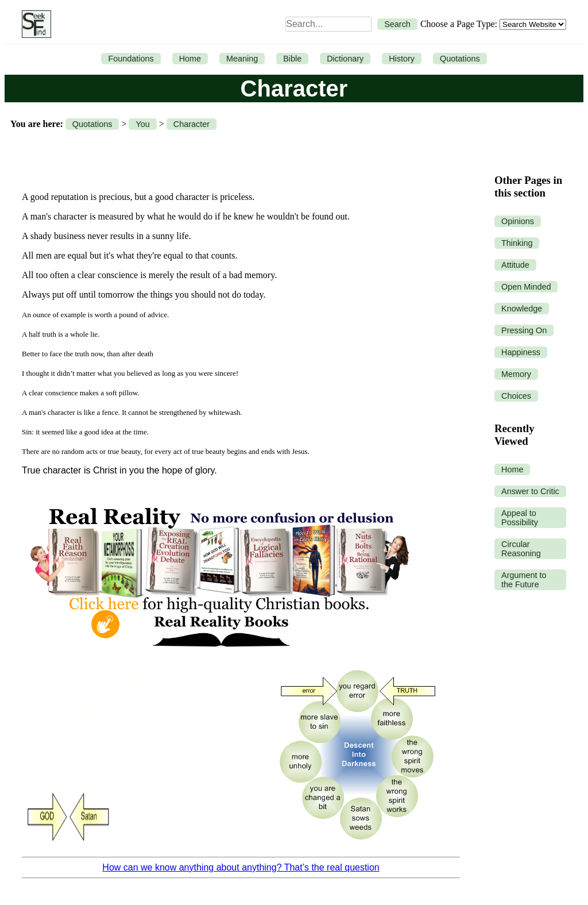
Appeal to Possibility (520, 518)
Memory (516, 374)
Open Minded (526, 287)
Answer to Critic (530, 491)
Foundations (131, 59)
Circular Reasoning (521, 549)
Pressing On (524, 330)
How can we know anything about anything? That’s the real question (241, 867)
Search (397, 24)
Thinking (517, 243)
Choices (516, 396)
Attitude (515, 265)
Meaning (242, 59)
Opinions (518, 221)
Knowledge (522, 309)
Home (190, 59)
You (142, 124)
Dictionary (345, 59)
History (402, 59)
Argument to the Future (524, 580)
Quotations (460, 59)
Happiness (521, 352)
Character (192, 124)
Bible (292, 59)
